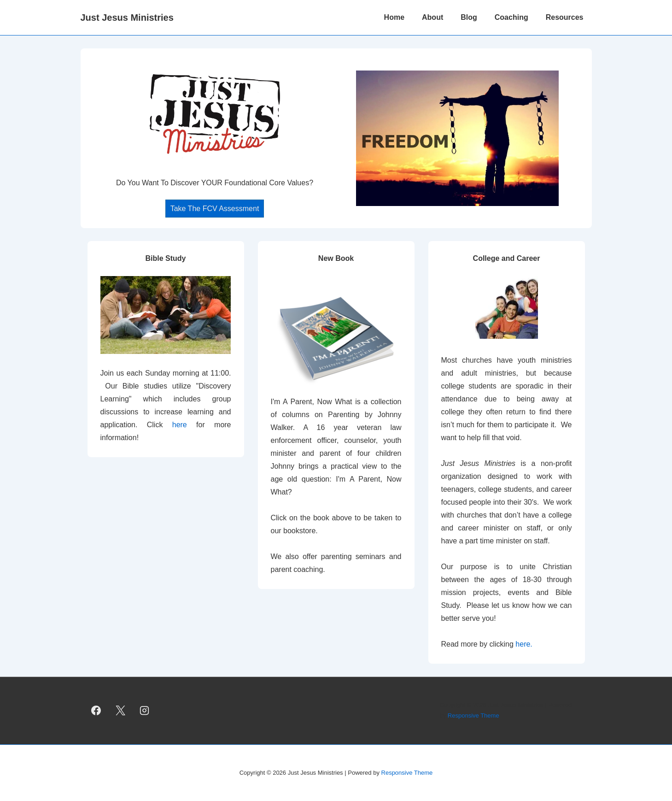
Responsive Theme (473, 716)
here (184, 425)
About (432, 17)
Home (394, 17)
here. (524, 644)
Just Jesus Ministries (127, 18)
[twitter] (120, 711)
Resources (565, 17)
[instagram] (145, 711)
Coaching (511, 17)
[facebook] (96, 711)
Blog (469, 17)
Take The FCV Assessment (215, 209)
